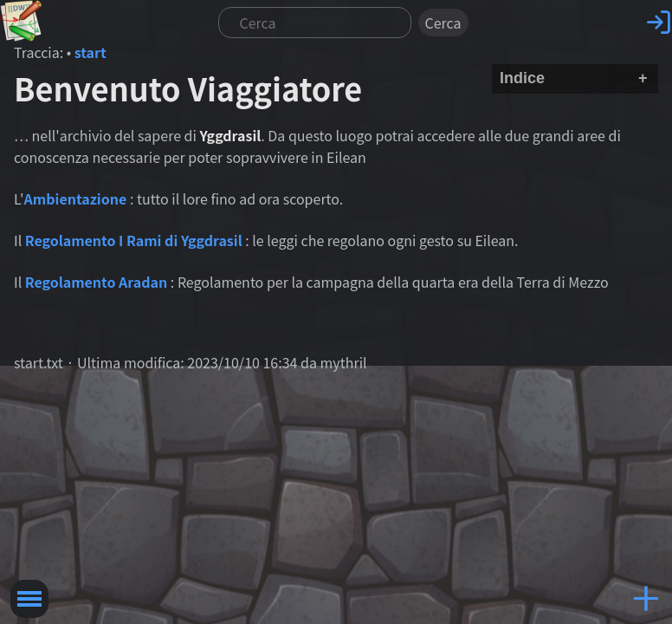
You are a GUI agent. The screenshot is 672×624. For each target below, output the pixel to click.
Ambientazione (76, 198)
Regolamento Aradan (96, 282)
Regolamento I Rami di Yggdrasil (134, 240)
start (90, 52)
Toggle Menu (29, 599)
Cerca (443, 23)
